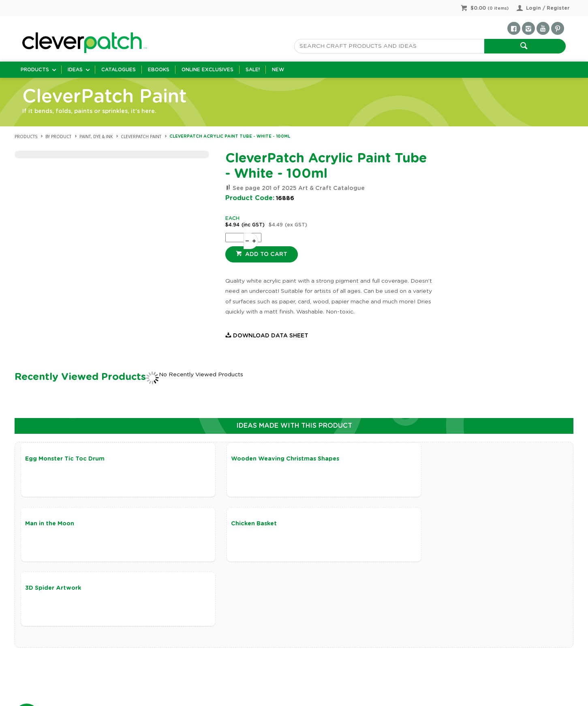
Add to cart (265, 254)
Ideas (75, 70)
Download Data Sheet (271, 336)
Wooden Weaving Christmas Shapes (263, 459)
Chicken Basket (48, 525)
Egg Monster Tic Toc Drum (65, 459)
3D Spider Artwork (237, 525)
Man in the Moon (418, 459)
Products (35, 70)
